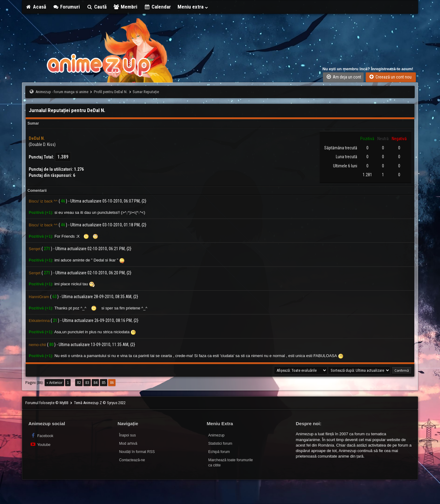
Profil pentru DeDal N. (111, 92)
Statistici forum (220, 444)
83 (87, 383)
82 (79, 383)
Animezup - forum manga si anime (62, 92)
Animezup (216, 435)
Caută (97, 7)
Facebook (42, 435)
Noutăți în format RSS (137, 452)
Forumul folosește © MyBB (47, 403)
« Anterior (54, 383)
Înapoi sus (128, 435)
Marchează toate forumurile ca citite (230, 463)
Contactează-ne (132, 460)
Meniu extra (193, 7)
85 (104, 383)
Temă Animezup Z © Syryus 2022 (100, 403)
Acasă (36, 7)
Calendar (157, 7)
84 (95, 383)
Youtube (40, 444)
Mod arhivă (128, 444)
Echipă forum (219, 452)
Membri (125, 7)
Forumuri (66, 7)
